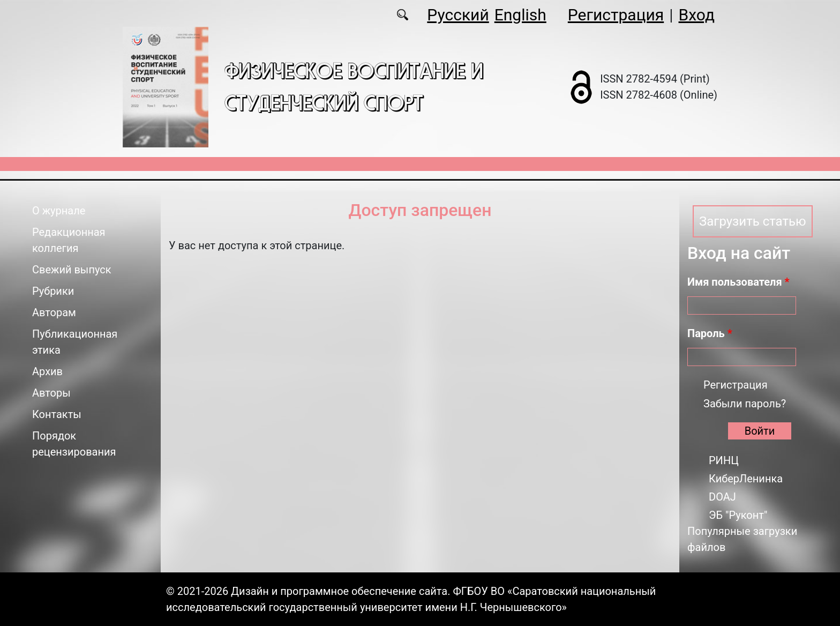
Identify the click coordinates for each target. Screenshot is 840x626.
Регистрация (616, 15)
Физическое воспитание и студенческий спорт (354, 87)
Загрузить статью (753, 221)
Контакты (57, 414)
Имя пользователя (738, 282)
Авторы (51, 393)
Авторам (54, 312)
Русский (458, 15)
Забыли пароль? (745, 404)
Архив (47, 371)
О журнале (59, 211)
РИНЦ (724, 460)
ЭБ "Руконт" (738, 515)
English (520, 15)
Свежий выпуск (72, 270)
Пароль (710, 333)
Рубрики (53, 291)
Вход (697, 15)
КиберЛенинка (746, 479)
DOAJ (722, 497)
